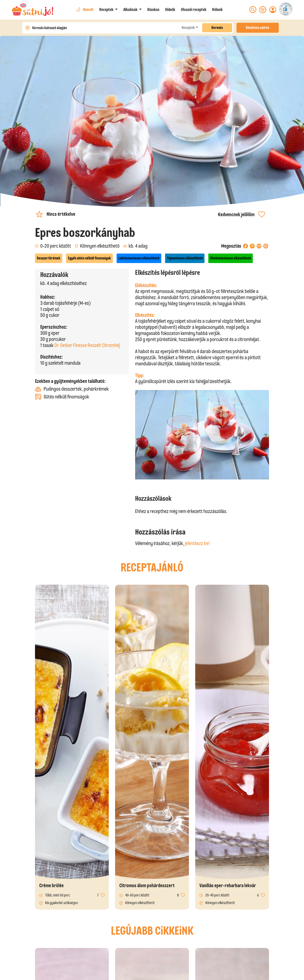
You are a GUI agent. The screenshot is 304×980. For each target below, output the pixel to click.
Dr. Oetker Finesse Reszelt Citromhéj (87, 345)
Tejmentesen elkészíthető (185, 258)
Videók (170, 9)
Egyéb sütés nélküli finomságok (89, 258)
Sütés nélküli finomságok (62, 397)
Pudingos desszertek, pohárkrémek (72, 389)
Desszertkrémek (49, 258)
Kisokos (153, 9)
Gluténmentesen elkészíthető (231, 258)
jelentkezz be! (197, 543)
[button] (108, 9)
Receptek (188, 28)
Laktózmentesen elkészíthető (139, 258)
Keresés (217, 28)
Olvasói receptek (194, 9)
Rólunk (217, 9)
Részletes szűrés (258, 28)
